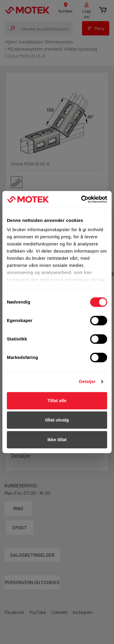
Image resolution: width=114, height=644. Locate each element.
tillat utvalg (57, 420)
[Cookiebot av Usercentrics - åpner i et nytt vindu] (82, 199)
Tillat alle (57, 400)
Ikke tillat (57, 440)
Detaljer (87, 381)
